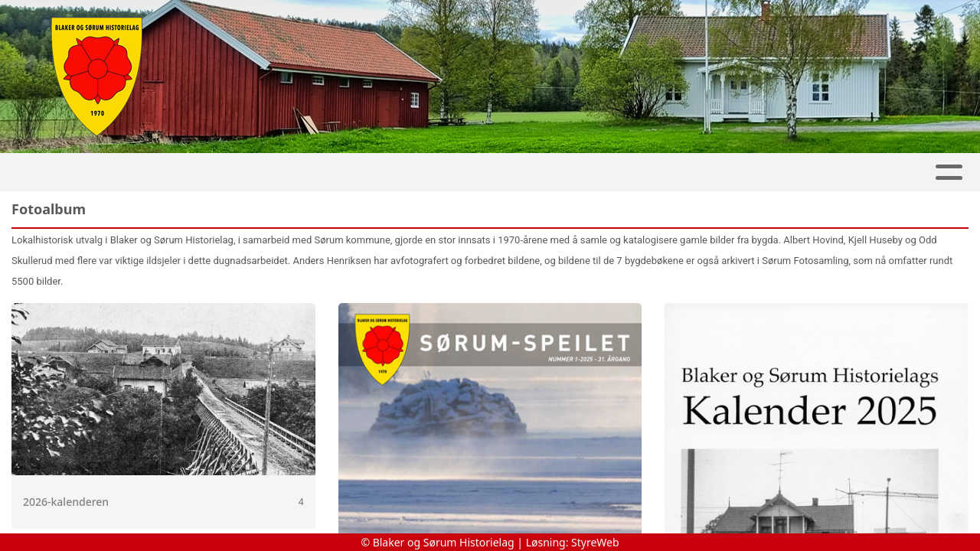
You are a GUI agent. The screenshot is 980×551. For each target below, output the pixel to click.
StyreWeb (595, 542)
